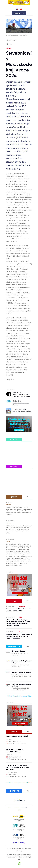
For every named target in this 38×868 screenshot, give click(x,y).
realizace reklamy (19, 843)
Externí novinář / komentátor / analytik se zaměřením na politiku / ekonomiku (18, 767)
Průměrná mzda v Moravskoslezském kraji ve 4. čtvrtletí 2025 (19, 610)
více (29, 497)
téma (14, 601)
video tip (14, 467)
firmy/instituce (14, 647)
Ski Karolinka (17, 401)
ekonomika (22, 606)
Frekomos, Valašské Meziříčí (21, 673)
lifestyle (21, 632)
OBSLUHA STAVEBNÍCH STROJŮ (17, 736)
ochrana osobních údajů (20, 808)
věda (20, 617)
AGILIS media (11, 855)
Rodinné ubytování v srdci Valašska (22, 411)
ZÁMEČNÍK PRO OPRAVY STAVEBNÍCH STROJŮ (15, 751)
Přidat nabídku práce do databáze (19, 783)
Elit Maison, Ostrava (18, 651)
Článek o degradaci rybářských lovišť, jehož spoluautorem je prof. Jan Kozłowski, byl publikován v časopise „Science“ (18, 623)
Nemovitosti (14, 791)
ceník (9, 808)
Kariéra (14, 732)
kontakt (19, 810)
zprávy (14, 497)
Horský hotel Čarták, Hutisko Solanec (21, 662)
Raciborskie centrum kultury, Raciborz (21, 685)
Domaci (9, 48)
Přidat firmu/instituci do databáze (19, 696)
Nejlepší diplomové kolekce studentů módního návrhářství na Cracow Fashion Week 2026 (19, 636)
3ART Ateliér (17, 393)
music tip (14, 439)
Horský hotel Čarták (20, 409)
